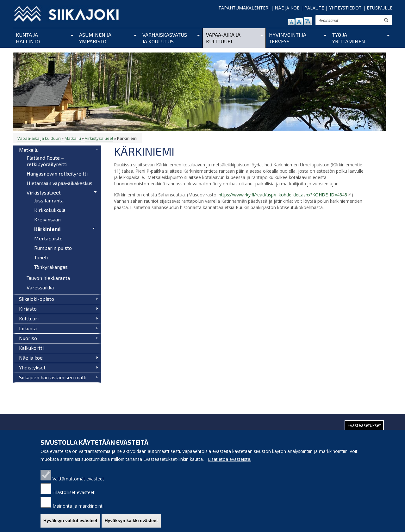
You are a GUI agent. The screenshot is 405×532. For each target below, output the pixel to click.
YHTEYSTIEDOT (345, 8)
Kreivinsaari (48, 219)
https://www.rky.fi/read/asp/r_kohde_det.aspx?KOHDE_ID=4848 (285, 195)
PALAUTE (314, 8)
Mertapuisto (48, 238)
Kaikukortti (31, 348)
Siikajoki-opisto (37, 299)
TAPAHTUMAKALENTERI (244, 8)
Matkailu (73, 138)
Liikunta (28, 328)
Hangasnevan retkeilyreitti (57, 173)
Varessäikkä (40, 287)
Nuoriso (28, 338)
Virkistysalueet (99, 138)
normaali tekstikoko (299, 22)
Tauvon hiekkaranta (48, 278)
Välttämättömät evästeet (78, 484)
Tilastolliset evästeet (74, 498)
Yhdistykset (32, 367)
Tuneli (41, 257)
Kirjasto (28, 309)
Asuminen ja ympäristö (95, 38)
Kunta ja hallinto (28, 38)
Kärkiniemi (47, 229)
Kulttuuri (29, 318)
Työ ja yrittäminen (349, 38)
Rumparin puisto (53, 248)
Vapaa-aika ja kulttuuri (223, 38)
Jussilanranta (49, 200)
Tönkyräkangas (51, 267)
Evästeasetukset (364, 431)
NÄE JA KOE (287, 8)
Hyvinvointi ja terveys (288, 38)
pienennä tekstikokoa (291, 22)
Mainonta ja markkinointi (78, 511)
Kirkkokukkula (50, 210)
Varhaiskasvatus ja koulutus (165, 38)
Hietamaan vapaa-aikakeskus (59, 183)
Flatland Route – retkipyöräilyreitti (47, 161)
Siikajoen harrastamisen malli (53, 377)
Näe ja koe (31, 358)
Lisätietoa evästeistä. (230, 464)
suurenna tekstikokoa (308, 21)
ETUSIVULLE (380, 8)
